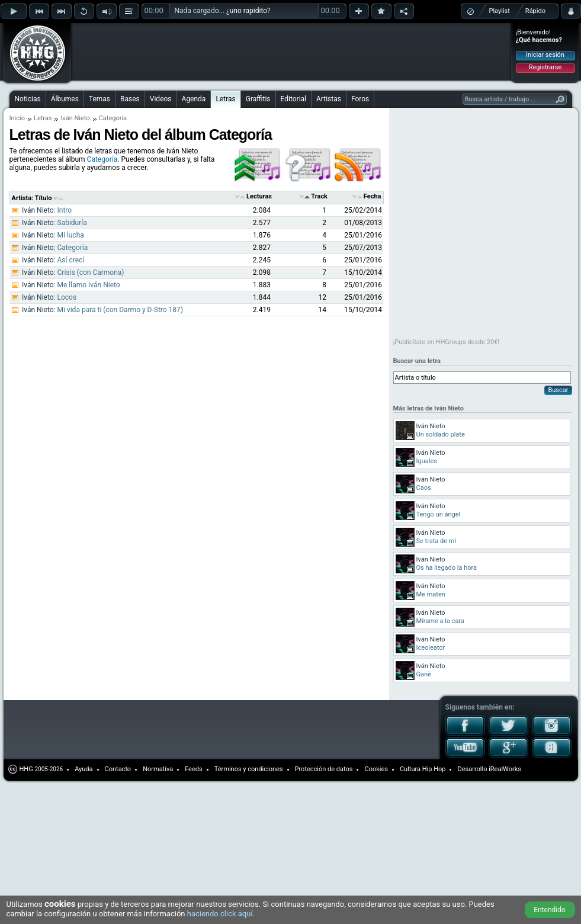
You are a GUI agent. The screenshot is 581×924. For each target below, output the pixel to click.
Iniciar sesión (545, 55)
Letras (225, 99)
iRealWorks (505, 769)
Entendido (550, 910)
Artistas (329, 99)
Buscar (558, 390)
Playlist (500, 11)
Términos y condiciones (249, 769)
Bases (130, 99)
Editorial (293, 99)
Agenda (194, 99)
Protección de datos (324, 769)
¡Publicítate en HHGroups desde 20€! (447, 342)
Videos (161, 99)
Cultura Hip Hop (423, 769)
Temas (99, 99)
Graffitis (258, 99)
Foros (360, 99)
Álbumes (65, 99)
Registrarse (545, 67)
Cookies (376, 769)
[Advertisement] (149, 43)
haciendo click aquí (220, 914)
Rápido (535, 11)
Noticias (28, 99)
